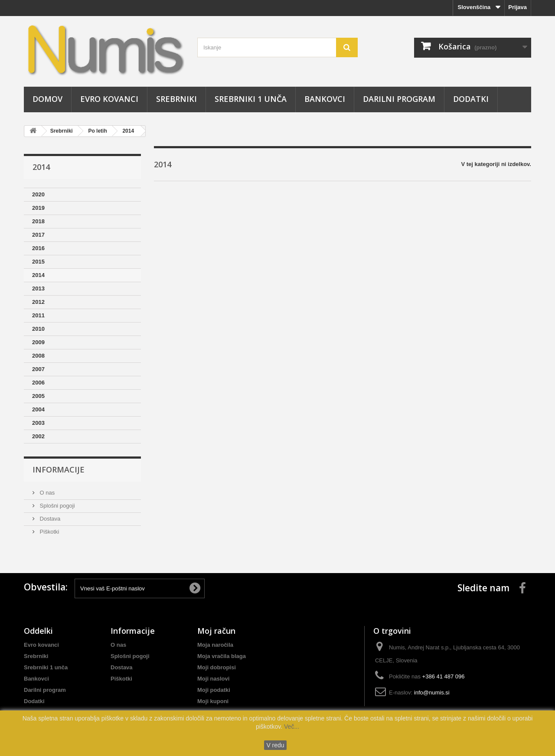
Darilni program (399, 99)
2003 (38, 423)
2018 (38, 221)
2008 (38, 356)
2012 (38, 302)
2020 (38, 194)
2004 (38, 409)
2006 (38, 383)
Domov (47, 99)
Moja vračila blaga (222, 656)
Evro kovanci (109, 99)
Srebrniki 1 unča (251, 99)
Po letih (97, 131)
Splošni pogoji (57, 506)
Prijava (517, 7)
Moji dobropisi (217, 667)
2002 (38, 436)
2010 (38, 329)
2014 (128, 131)
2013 (38, 288)
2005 (38, 396)
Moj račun (216, 631)
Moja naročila (215, 645)
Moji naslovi (213, 679)
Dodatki (471, 99)
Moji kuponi (213, 701)
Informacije (59, 469)
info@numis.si (432, 692)
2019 (38, 208)
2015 (38, 262)
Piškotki (49, 532)
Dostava (49, 519)
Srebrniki (176, 99)
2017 (38, 235)
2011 (38, 315)
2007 (38, 369)
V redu (275, 745)
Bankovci (325, 99)
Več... (291, 727)
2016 (38, 248)
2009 (38, 342)
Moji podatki (214, 690)
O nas (46, 493)
